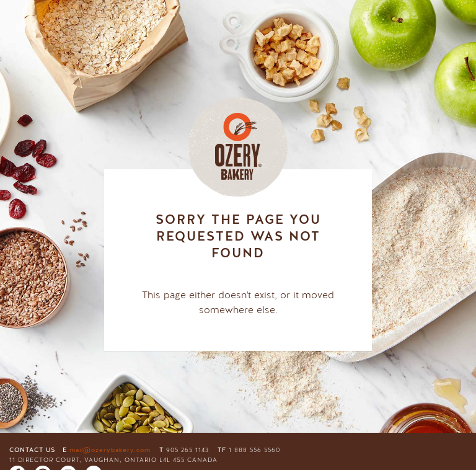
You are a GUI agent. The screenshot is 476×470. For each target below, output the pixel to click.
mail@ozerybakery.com (110, 450)
